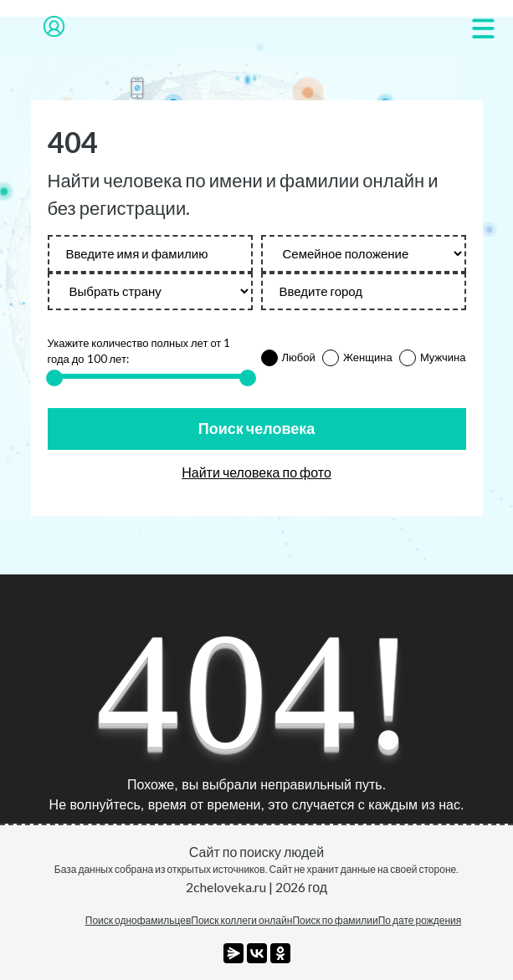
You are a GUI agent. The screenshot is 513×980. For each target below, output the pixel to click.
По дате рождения (420, 920)
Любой (299, 357)
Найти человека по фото (256, 472)
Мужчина (443, 357)
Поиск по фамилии (335, 920)
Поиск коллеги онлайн (241, 920)
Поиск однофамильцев (139, 920)
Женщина (368, 357)
